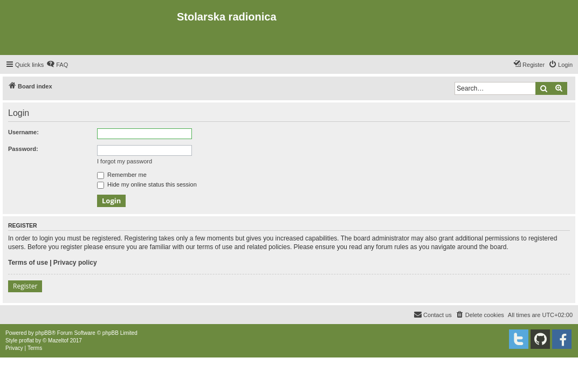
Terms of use (28, 263)
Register (25, 286)
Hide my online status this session (147, 184)
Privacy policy (75, 263)
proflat (26, 341)
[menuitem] (57, 65)
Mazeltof (58, 341)
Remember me (122, 175)
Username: (23, 132)
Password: (23, 149)
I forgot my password (125, 161)
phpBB (44, 333)
